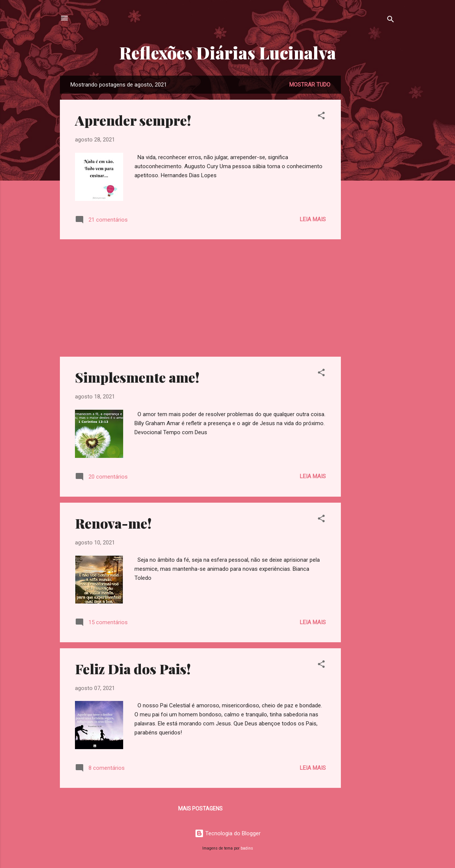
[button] (321, 117)
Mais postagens (200, 809)
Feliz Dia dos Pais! (133, 669)
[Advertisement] (371, 188)
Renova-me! (113, 523)
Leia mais (313, 219)
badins (247, 848)
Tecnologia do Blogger (228, 833)
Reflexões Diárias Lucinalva (228, 52)
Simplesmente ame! (137, 377)
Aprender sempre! (133, 120)
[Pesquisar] (391, 21)
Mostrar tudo (310, 85)
